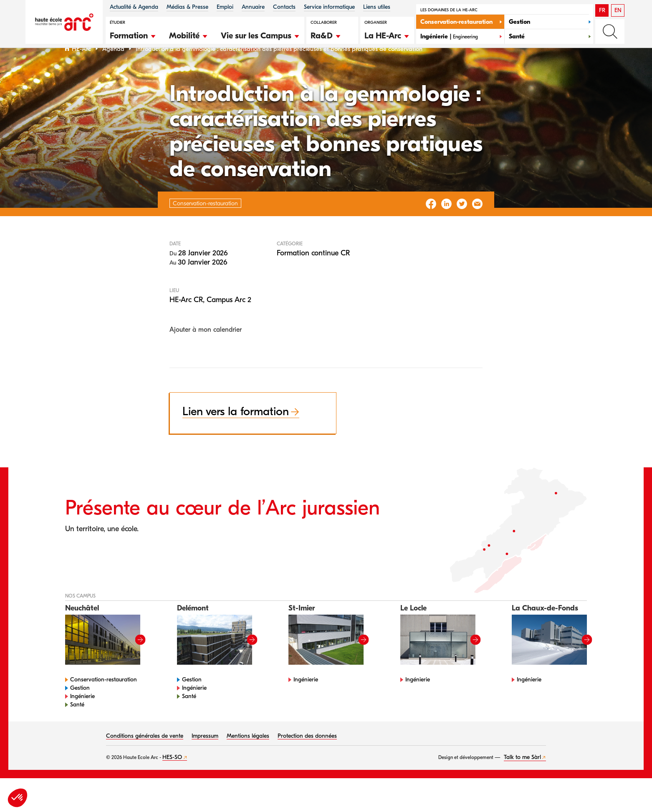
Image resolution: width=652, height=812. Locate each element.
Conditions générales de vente (145, 757)
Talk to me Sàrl (522, 778)
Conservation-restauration (104, 701)
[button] (133, 35)
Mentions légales (248, 757)
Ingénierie (82, 717)
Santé (77, 726)
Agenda (113, 70)
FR (602, 10)
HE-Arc (81, 70)
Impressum (205, 757)
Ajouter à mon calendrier (206, 351)
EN (618, 10)
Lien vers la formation (236, 433)
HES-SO (172, 778)
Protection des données (307, 757)
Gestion (80, 709)
